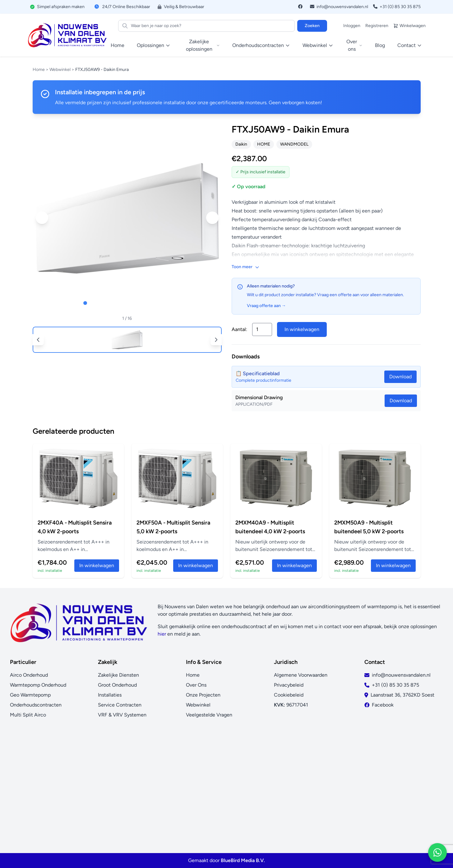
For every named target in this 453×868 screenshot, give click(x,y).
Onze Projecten (203, 695)
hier (162, 634)
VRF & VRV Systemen (122, 715)
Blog (380, 45)
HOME (264, 144)
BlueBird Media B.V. (243, 860)
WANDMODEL (294, 144)
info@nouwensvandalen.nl (339, 7)
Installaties (110, 695)
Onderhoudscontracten (36, 705)
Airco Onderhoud (29, 675)
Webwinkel (60, 70)
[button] (42, 218)
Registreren (377, 26)
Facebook (383, 705)
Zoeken (312, 26)
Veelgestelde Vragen (209, 715)
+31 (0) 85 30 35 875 (397, 7)
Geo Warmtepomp (30, 695)
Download (401, 401)
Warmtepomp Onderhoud (38, 685)
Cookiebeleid (289, 695)
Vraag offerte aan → (266, 306)
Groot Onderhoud (117, 685)
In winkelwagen (302, 329)
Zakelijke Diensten (118, 675)
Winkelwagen (409, 26)
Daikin (241, 144)
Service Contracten (120, 705)
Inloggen (352, 26)
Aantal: (239, 329)
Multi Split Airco (28, 715)
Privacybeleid (289, 685)
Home (118, 45)
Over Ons (196, 685)
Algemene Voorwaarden (301, 675)
